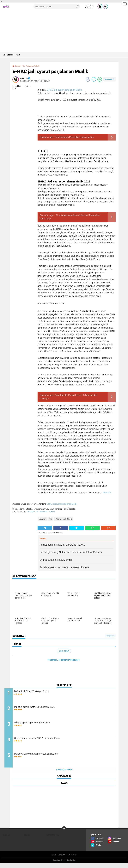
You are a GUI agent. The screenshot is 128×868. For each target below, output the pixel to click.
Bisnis (23, 55)
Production (73, 860)
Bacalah (19, 66)
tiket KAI (107, 493)
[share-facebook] (88, 79)
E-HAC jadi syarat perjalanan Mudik (64, 90)
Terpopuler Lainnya (64, 775)
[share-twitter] (94, 79)
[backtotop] (64, 834)
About (53, 860)
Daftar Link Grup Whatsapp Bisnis (45, 692)
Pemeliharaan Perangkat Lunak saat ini (74, 137)
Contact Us (62, 860)
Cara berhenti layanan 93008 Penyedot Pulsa (52, 742)
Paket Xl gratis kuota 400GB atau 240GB (49, 708)
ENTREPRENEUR (52, 840)
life (25, 66)
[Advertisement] (64, 31)
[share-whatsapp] (100, 79)
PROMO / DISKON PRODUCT (64, 660)
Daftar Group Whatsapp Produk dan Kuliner (51, 759)
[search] (57, 6)
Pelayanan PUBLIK (36, 66)
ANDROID (13, 55)
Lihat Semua (64, 651)
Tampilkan (110, 636)
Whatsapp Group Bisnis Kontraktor (45, 725)
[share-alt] (45, 528)
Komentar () (110, 79)
